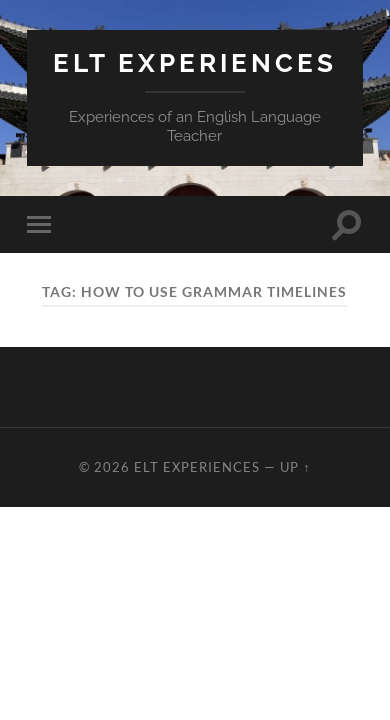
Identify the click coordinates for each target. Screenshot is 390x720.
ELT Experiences (195, 62)
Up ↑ (295, 467)
